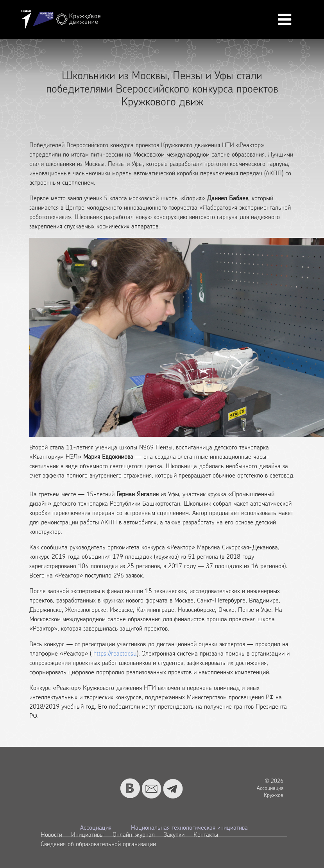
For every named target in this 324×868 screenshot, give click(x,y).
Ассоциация (96, 828)
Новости (51, 835)
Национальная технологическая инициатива (189, 828)
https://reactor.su (115, 654)
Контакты (206, 835)
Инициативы (87, 835)
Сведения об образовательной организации (98, 845)
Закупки (174, 835)
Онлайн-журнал (134, 835)
